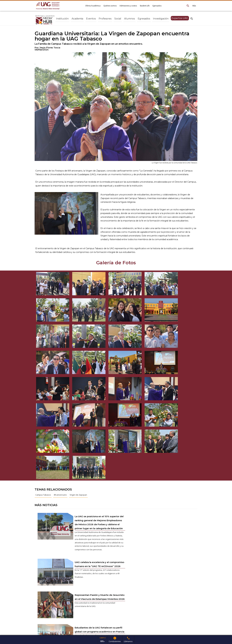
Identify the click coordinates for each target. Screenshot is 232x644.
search (192, 19)
